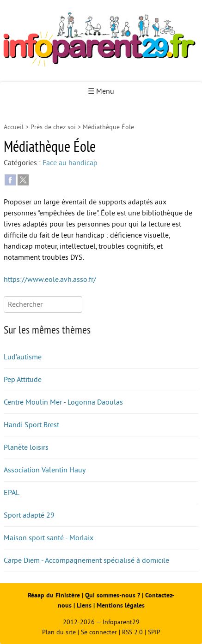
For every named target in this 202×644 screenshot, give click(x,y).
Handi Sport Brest (31, 425)
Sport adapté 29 (29, 515)
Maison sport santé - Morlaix (49, 538)
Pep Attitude (23, 380)
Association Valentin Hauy (45, 470)
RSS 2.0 (132, 632)
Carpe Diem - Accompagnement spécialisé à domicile (86, 561)
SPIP (154, 632)
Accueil (14, 127)
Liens (84, 605)
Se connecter (99, 632)
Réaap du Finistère (54, 595)
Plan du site (59, 632)
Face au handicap (70, 163)
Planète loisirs (26, 447)
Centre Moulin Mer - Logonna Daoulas (63, 402)
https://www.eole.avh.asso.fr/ (50, 280)
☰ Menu (101, 91)
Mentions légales (121, 605)
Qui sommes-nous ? (113, 595)
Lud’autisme (23, 357)
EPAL (12, 493)
